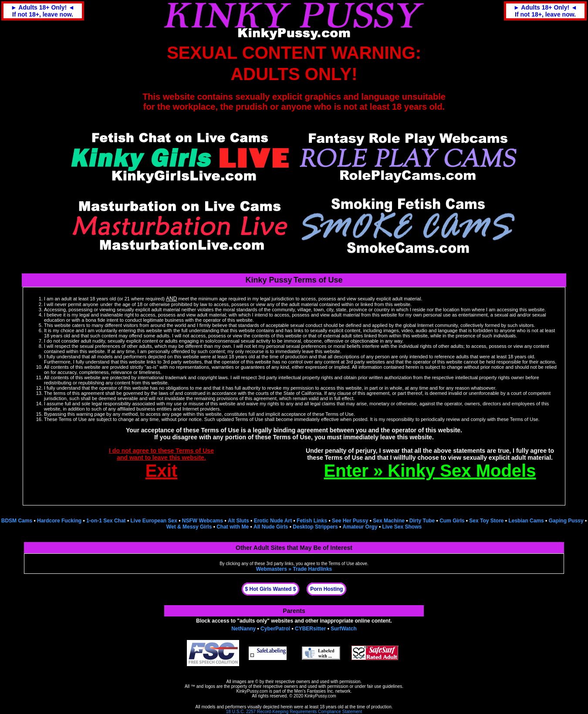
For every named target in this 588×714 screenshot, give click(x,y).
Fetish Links (312, 521)
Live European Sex (154, 521)
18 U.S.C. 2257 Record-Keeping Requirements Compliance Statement (294, 712)
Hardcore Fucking (59, 521)
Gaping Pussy (566, 521)
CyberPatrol (275, 629)
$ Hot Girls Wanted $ (271, 589)
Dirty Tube (422, 521)
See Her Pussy (350, 521)
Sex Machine (389, 521)
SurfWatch (344, 629)
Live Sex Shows (402, 527)
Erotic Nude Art (273, 521)
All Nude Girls (271, 527)
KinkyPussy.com (252, 691)
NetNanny (243, 629)
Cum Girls (452, 521)
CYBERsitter (310, 629)
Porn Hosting (326, 589)
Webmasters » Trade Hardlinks (294, 569)
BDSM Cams (17, 521)
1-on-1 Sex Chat (106, 521)
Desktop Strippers (315, 527)
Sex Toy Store (486, 521)
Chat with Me (233, 527)
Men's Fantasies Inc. (314, 691)
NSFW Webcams (203, 521)
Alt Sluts (238, 521)
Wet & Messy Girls (189, 527)
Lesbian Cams (526, 521)
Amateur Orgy (360, 527)
